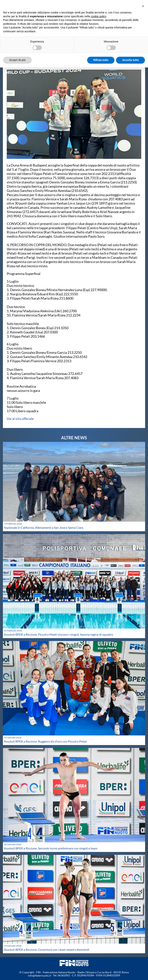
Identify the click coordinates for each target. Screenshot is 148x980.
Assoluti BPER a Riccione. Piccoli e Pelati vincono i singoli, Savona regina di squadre (58, 634)
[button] (143, 6)
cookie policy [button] (98, 16)
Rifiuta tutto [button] (101, 60)
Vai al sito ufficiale (20, 419)
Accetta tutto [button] (130, 60)
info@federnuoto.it (39, 975)
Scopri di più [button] (17, 60)
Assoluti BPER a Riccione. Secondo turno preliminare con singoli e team (51, 848)
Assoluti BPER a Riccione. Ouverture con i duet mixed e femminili (47, 950)
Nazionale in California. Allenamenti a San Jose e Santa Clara (44, 527)
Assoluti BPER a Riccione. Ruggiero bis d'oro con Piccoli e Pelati (45, 741)
